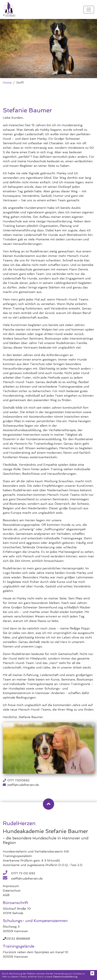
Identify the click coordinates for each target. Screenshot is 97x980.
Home (7, 83)
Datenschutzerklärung (65, 977)
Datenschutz (12, 891)
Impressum (11, 886)
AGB (6, 895)
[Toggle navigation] (89, 10)
